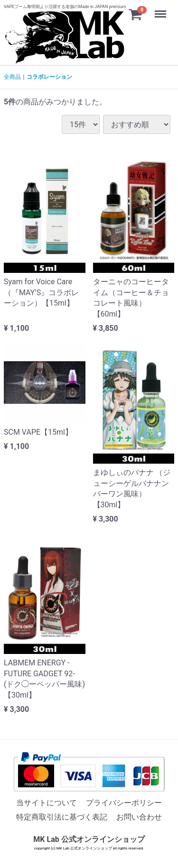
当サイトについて (47, 803)
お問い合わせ (139, 817)
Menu (161, 9)
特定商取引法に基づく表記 (62, 817)
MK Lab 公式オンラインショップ (89, 839)
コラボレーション (49, 77)
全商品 (12, 77)
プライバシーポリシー (124, 803)
